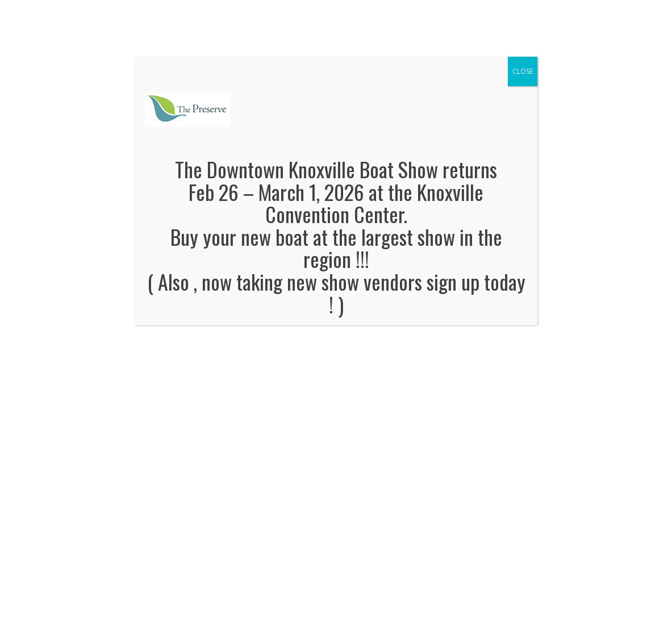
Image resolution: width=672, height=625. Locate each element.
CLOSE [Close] (523, 71)
